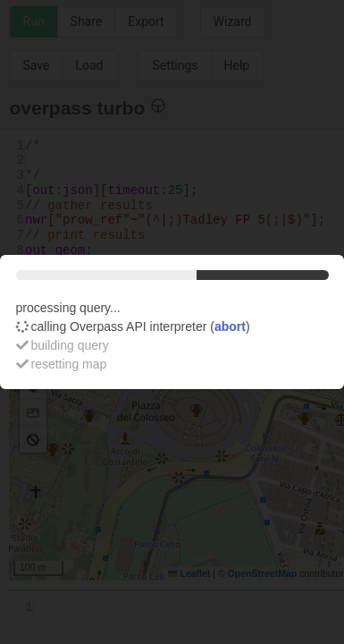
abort (230, 326)
